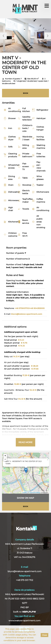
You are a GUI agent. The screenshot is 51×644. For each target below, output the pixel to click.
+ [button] (5, 456)
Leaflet (25, 493)
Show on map (26, 498)
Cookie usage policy (18, 635)
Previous (3, 36)
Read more (26, 442)
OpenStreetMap (35, 493)
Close (44, 635)
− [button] (5, 459)
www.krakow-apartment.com (24, 621)
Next (48, 36)
